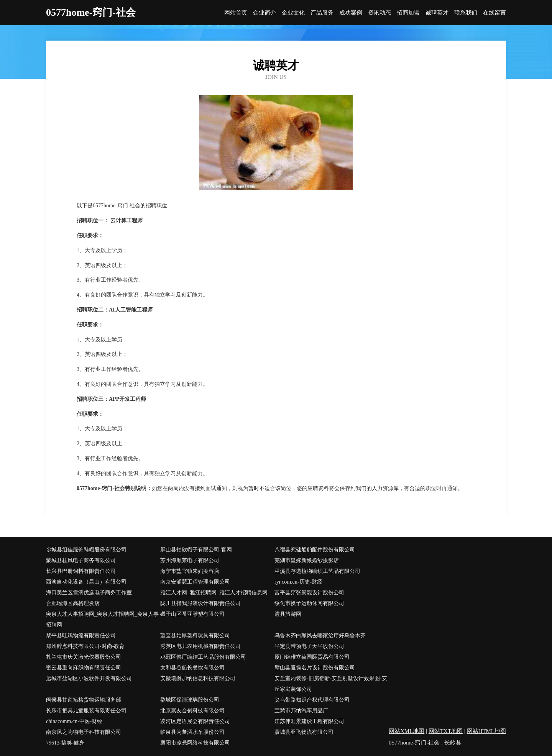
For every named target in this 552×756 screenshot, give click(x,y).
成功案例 (351, 13)
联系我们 (466, 13)
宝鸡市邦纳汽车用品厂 (301, 711)
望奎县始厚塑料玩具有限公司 (195, 635)
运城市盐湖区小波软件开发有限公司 (89, 678)
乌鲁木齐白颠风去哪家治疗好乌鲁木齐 (320, 635)
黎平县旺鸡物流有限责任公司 (81, 635)
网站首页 (236, 13)
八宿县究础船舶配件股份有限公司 (315, 550)
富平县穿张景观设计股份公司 (309, 593)
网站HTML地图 (487, 731)
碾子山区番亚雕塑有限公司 (192, 614)
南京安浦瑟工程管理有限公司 (195, 582)
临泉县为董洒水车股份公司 (192, 732)
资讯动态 (379, 13)
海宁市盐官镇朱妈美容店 (190, 571)
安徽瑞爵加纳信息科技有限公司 (198, 678)
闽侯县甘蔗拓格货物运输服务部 (84, 700)
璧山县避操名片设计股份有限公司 (315, 668)
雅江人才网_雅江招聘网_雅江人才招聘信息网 (214, 593)
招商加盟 (408, 13)
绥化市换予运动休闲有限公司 (309, 603)
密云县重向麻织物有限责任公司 (84, 668)
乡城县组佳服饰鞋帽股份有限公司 (86, 550)
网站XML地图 (407, 731)
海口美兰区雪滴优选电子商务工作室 (89, 593)
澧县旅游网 (288, 614)
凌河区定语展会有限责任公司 (195, 721)
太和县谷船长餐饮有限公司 (192, 668)
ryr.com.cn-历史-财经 (298, 582)
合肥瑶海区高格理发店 (73, 603)
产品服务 (322, 13)
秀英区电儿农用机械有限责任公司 (200, 646)
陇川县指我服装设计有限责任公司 (200, 603)
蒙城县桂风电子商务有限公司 (81, 560)
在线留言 (495, 13)
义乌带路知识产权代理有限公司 (312, 700)
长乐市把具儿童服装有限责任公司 (86, 711)
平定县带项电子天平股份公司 (309, 646)
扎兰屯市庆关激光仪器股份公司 (84, 657)
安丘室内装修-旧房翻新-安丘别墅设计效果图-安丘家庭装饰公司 (331, 684)
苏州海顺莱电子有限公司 (190, 560)
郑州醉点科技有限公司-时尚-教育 (85, 646)
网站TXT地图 (446, 731)
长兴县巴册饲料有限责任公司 (81, 571)
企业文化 (293, 13)
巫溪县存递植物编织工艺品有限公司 (317, 571)
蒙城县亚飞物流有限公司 (304, 732)
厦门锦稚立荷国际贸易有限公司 (312, 657)
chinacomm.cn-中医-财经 (74, 721)
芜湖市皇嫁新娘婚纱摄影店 (307, 560)
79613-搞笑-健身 (65, 743)
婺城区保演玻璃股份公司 (190, 700)
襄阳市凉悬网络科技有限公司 (195, 743)
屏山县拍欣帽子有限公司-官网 (196, 550)
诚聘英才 (437, 13)
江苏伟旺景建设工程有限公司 (309, 721)
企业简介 (264, 13)
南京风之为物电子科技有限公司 (84, 732)
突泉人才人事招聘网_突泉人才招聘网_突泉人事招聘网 (102, 619)
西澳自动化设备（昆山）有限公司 (86, 582)
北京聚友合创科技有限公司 (192, 711)
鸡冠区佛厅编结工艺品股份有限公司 (203, 657)
